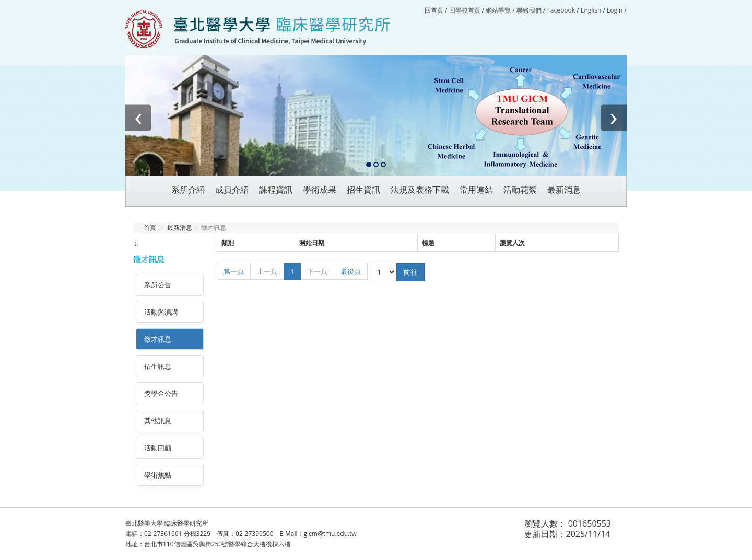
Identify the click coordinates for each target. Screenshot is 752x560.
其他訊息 (158, 421)
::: (136, 243)
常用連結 (476, 190)
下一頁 (317, 271)
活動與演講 (161, 312)
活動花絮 (520, 190)
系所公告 (158, 285)
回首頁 (434, 10)
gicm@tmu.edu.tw (330, 534)
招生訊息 (158, 366)
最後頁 (351, 271)
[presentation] (138, 118)
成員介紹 (232, 190)
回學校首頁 (466, 10)
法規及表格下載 (420, 190)
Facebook (561, 10)
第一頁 (234, 271)
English (591, 10)
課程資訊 (276, 190)
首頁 (150, 227)
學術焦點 (158, 475)
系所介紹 (188, 190)
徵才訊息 (158, 339)
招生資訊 (363, 190)
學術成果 (320, 190)
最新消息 (180, 227)
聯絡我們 (529, 10)
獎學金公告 (161, 393)
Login (615, 10)
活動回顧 (158, 448)
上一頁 (267, 271)
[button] (369, 165)
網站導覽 (498, 10)
